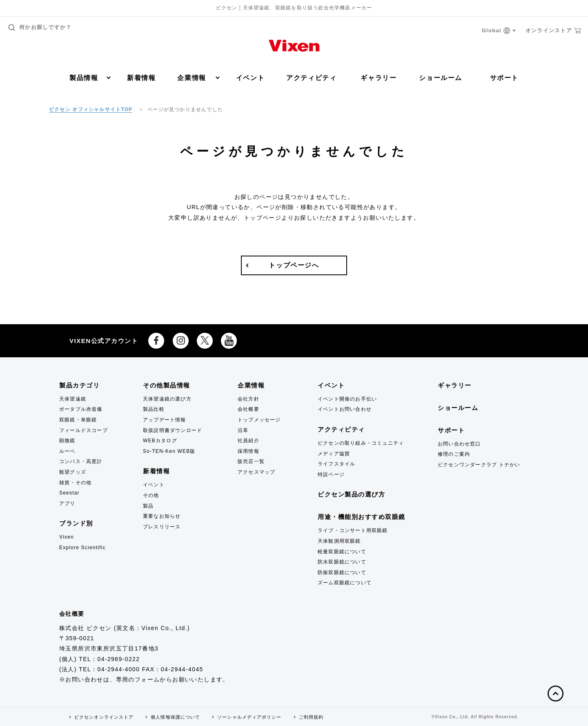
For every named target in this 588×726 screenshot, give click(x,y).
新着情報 (141, 78)
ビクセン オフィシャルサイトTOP (91, 109)
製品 (148, 506)
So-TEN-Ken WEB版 (169, 451)
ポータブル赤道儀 (81, 409)
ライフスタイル (336, 464)
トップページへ (294, 265)
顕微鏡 (67, 441)
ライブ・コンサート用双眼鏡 (353, 530)
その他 (151, 495)
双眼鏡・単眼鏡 (78, 420)
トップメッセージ (259, 420)
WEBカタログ (160, 441)
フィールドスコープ (84, 430)
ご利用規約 (311, 717)
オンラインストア (553, 31)
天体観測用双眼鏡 (339, 541)
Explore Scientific (82, 548)
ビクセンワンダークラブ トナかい (479, 465)
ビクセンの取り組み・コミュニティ (361, 443)
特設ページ (331, 474)
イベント (250, 78)
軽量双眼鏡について (342, 552)
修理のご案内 (454, 454)
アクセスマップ (256, 472)
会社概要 (248, 409)
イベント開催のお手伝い (347, 399)
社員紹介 (248, 441)
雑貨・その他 (75, 483)
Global (499, 31)
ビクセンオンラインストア (104, 717)
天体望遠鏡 (73, 399)
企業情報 (198, 78)
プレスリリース (162, 527)
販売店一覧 (251, 461)
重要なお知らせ (162, 516)
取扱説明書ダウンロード (173, 430)
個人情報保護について (175, 717)
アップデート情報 (165, 420)
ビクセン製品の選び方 (351, 494)
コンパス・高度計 (81, 461)
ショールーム (441, 78)
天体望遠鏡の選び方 (167, 399)
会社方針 (248, 399)
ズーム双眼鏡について (345, 583)
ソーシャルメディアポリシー (249, 717)
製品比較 (154, 409)
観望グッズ (73, 472)
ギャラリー (379, 78)
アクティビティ (311, 78)
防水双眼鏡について (342, 562)
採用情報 (248, 451)
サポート (504, 78)
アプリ (67, 503)
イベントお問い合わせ (345, 409)
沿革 (243, 430)
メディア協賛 (334, 454)
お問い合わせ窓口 (459, 444)
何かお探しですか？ (40, 28)
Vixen (67, 537)
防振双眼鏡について (342, 572)
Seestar (69, 493)
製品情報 (90, 78)
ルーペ (67, 451)
